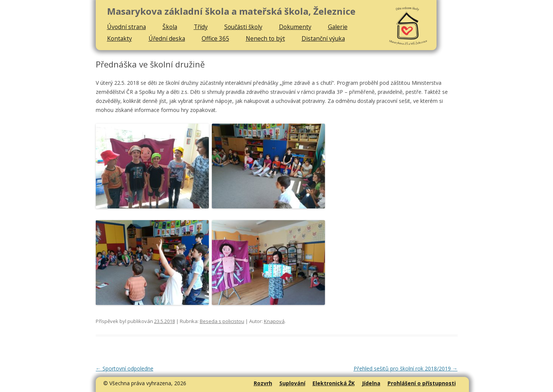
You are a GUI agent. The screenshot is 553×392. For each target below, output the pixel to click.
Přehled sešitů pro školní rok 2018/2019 (406, 368)
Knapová (274, 321)
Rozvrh (263, 383)
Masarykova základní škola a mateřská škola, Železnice (231, 11)
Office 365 (215, 38)
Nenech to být (265, 38)
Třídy (201, 27)
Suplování (292, 383)
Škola (170, 27)
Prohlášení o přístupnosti (422, 383)
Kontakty (119, 38)
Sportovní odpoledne (125, 368)
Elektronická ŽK (334, 383)
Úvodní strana (126, 27)
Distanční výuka (323, 38)
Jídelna (371, 383)
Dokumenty (295, 27)
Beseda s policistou (222, 321)
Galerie (338, 27)
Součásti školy (243, 27)
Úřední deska (167, 38)
